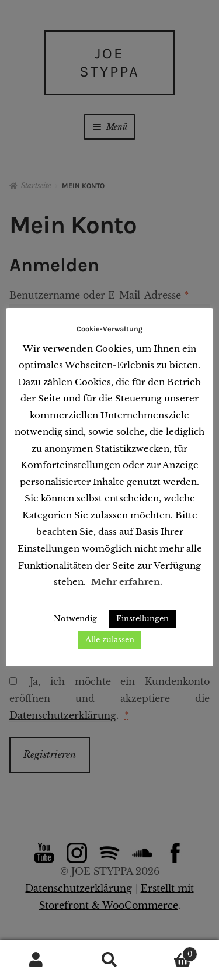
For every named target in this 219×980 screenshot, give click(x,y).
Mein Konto (36, 960)
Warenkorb (172, 952)
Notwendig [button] (75, 619)
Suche (109, 960)
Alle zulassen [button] (110, 640)
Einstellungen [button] (142, 619)
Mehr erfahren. (127, 582)
